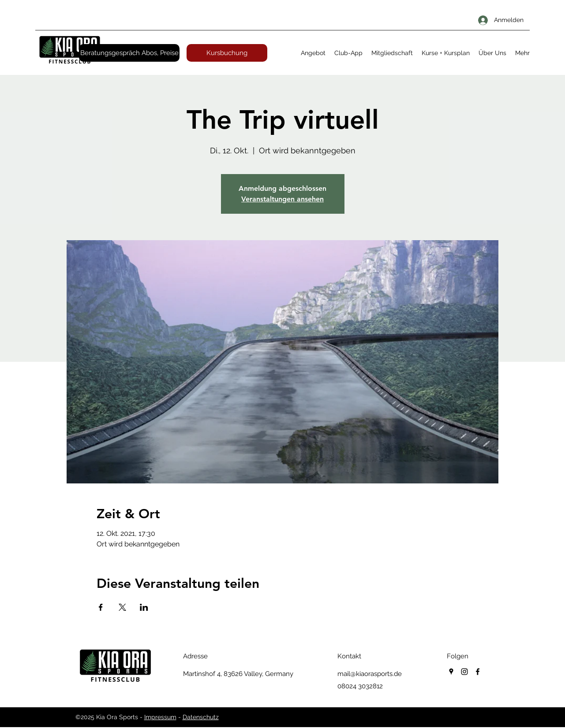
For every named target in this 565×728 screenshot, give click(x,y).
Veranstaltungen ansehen (282, 199)
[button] (313, 53)
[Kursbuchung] (227, 53)
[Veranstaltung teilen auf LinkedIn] (144, 607)
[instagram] (464, 672)
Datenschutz (201, 717)
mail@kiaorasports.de (370, 674)
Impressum (160, 717)
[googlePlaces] (451, 672)
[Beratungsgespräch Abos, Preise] (129, 53)
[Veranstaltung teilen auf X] (122, 607)
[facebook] (478, 672)
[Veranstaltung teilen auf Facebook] (101, 607)
